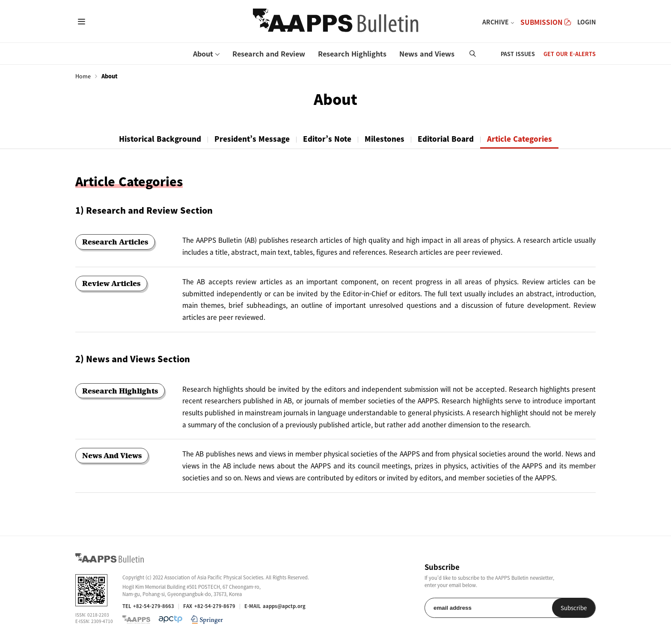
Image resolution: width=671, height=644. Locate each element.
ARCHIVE (496, 22)
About (203, 54)
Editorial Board (446, 139)
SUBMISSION (546, 22)
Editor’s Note (327, 139)
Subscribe (574, 608)
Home (83, 76)
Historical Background (160, 139)
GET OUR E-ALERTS (570, 54)
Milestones (384, 139)
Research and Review (269, 54)
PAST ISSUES (518, 54)
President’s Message (252, 139)
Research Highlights (352, 54)
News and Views (427, 54)
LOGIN (586, 22)
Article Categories (520, 139)
